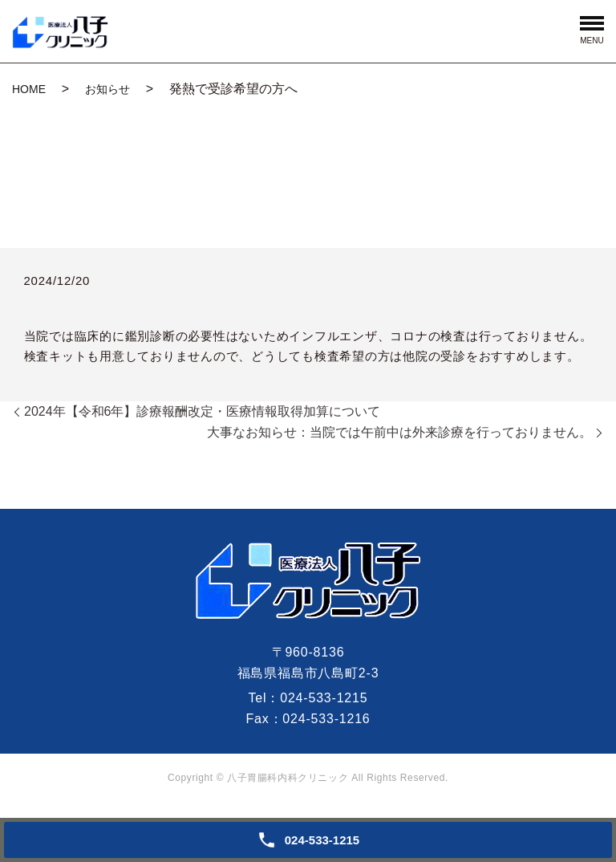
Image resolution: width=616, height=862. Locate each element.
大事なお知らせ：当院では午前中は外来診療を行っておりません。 (399, 432)
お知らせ (107, 89)
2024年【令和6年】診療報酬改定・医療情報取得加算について (203, 411)
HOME (29, 89)
